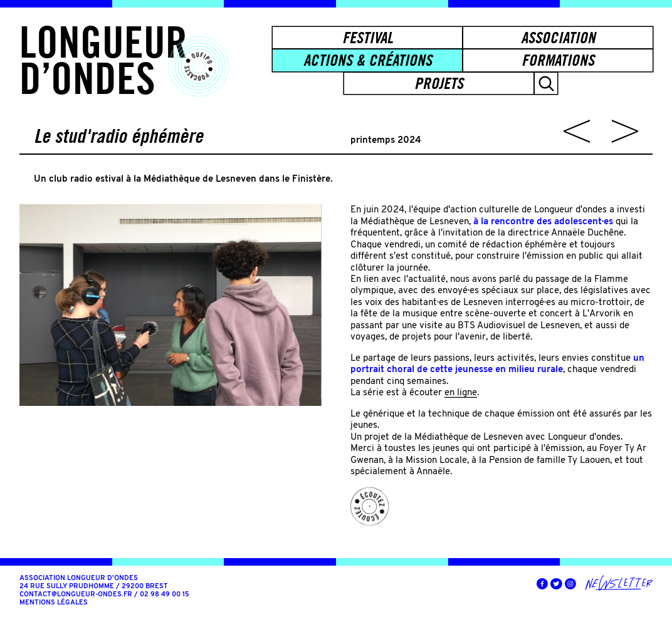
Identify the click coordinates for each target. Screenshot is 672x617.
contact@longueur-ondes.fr (76, 595)
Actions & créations (368, 60)
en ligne (461, 393)
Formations (558, 60)
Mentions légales (54, 603)
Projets (439, 83)
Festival (368, 38)
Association (558, 38)
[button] (546, 83)
